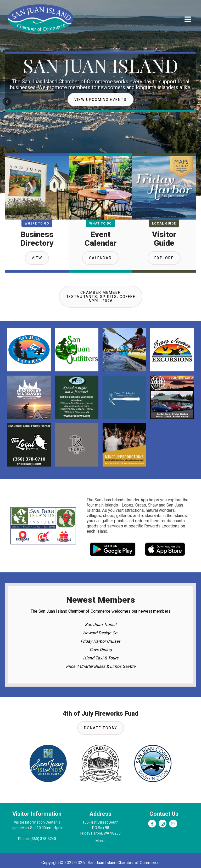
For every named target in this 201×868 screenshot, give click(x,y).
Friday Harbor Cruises (100, 641)
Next (194, 102)
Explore (164, 258)
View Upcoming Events (100, 100)
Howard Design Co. (101, 633)
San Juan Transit (101, 625)
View (37, 258)
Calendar (100, 258)
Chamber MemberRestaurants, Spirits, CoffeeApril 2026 (101, 297)
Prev (7, 102)
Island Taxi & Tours (101, 658)
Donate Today (101, 728)
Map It (101, 841)
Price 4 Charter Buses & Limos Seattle (101, 666)
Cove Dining (101, 650)
